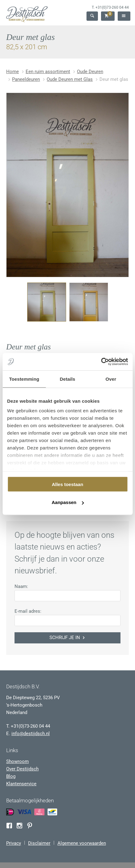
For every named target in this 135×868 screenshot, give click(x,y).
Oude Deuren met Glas (70, 79)
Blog (11, 776)
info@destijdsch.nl (31, 734)
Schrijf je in (68, 638)
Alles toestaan (68, 484)
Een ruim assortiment (48, 72)
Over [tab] (111, 379)
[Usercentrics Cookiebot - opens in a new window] (101, 362)
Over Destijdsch (22, 769)
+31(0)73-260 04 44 (112, 7)
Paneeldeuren (26, 79)
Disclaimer (39, 843)
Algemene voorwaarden (82, 843)
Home (13, 72)
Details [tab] (68, 379)
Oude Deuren (90, 72)
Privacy (14, 843)
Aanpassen (68, 502)
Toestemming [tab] (24, 379)
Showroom (17, 761)
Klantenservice (21, 784)
